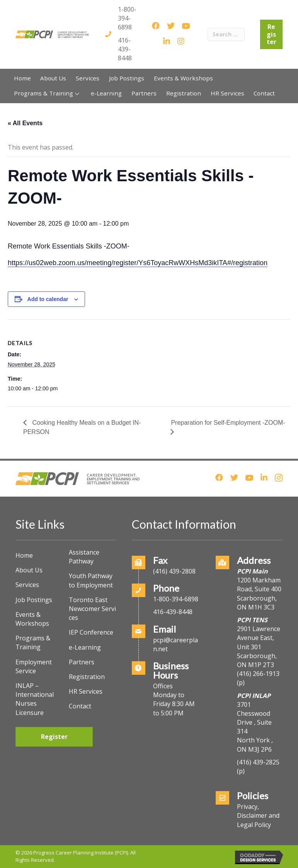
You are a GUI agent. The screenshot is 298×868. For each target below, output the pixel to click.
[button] (77, 94)
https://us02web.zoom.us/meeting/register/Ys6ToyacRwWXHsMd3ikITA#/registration (138, 263)
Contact (80, 706)
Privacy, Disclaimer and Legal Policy (258, 815)
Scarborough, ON (257, 660)
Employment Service (34, 666)
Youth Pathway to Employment (91, 580)
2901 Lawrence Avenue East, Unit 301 (259, 638)
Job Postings (34, 600)
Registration (87, 677)
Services (27, 585)
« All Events (25, 123)
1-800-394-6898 (127, 18)
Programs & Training (33, 642)
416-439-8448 (125, 49)
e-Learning (85, 647)
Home (24, 555)
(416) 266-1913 (258, 674)
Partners (82, 662)
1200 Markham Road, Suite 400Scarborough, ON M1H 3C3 (259, 594)
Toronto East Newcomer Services (92, 609)
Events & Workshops (32, 619)
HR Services (86, 691)
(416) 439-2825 (258, 762)
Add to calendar (48, 299)
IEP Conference (91, 632)
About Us (29, 570)
